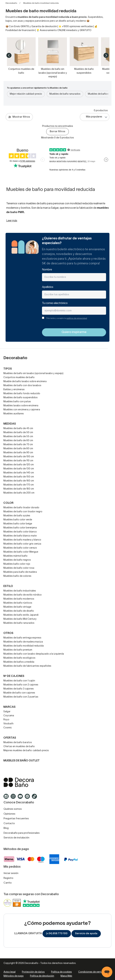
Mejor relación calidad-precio (26, 94)
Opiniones (9, 814)
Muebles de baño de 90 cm (18, 453)
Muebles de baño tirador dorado (21, 508)
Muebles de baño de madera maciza (23, 642)
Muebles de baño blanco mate (20, 536)
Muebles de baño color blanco (20, 532)
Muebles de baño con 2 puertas (21, 697)
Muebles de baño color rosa (19, 568)
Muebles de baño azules (17, 516)
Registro (8, 878)
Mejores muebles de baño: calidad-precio (26, 751)
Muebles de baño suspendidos (20, 398)
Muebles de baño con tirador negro (23, 512)
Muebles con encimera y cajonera (22, 410)
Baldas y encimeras (14, 390)
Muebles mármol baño (15, 556)
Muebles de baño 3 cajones (19, 689)
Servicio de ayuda (86, 934)
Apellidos (48, 287)
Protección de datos (33, 972)
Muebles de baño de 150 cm (19, 477)
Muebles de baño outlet (21, 761)
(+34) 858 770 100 (57, 934)
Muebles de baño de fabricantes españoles (27, 666)
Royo (6, 720)
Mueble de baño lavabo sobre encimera (25, 382)
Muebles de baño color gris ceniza (22, 544)
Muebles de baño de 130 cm (19, 469)
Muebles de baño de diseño (19, 611)
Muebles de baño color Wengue (21, 552)
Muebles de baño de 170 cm (19, 485)
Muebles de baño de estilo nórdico (23, 595)
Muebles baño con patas (17, 402)
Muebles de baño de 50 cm (18, 433)
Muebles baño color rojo (17, 564)
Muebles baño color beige (18, 524)
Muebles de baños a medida (19, 662)
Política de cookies (61, 972)
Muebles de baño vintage (17, 607)
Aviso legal (10, 972)
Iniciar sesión (11, 873)
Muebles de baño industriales (20, 591)
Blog (6, 828)
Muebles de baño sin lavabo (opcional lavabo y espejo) (33, 373)
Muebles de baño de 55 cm (18, 437)
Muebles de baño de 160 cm (19, 481)
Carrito (8, 883)
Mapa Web (66, 976)
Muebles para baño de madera (20, 572)
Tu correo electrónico (55, 303)
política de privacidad (77, 318)
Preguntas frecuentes (16, 819)
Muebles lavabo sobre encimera (21, 406)
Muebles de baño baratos (18, 743)
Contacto (9, 823)
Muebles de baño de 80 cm (18, 449)
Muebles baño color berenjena (20, 528)
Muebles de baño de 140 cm (19, 473)
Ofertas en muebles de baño (19, 747)
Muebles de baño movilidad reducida (24, 646)
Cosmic (8, 728)
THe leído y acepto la (67, 318)
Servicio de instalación (16, 838)
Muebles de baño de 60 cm (18, 441)
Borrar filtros (57, 132)
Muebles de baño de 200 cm (19, 493)
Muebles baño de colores (17, 576)
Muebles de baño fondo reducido (22, 394)
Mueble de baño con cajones (19, 693)
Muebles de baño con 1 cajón (19, 681)
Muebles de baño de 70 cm (18, 445)
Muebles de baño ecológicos (19, 658)
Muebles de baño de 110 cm (18, 461)
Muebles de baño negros (17, 560)
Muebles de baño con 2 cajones (21, 685)
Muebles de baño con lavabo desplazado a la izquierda (34, 654)
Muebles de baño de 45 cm (18, 429)
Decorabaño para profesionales (22, 833)
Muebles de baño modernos (19, 599)
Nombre (47, 270)
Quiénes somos (13, 809)
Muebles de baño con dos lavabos (22, 386)
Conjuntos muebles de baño (19, 378)
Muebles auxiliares (14, 414)
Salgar (7, 712)
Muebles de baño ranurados (65, 94)
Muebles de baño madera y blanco (22, 540)
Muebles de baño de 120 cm (19, 465)
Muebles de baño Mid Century (20, 619)
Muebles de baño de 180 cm (19, 489)
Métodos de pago (14, 976)
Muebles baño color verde (18, 520)
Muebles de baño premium (18, 650)
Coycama (9, 716)
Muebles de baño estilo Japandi (21, 615)
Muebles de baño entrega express (22, 638)
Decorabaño (11, 3)
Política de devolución (42, 976)
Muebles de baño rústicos (18, 603)
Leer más (12, 221)
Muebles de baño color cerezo (20, 548)
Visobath (8, 724)
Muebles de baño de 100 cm (19, 457)
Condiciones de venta (90, 972)
